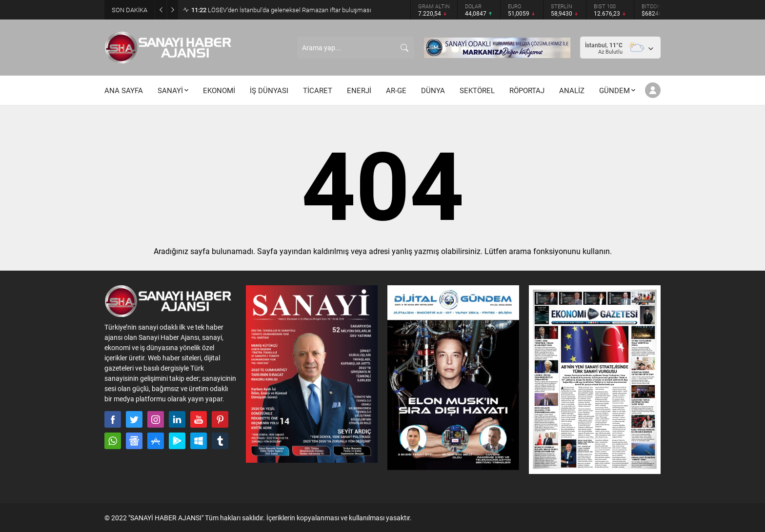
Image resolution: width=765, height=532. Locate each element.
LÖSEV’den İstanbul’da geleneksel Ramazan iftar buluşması (281, 10)
